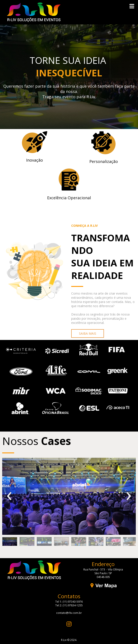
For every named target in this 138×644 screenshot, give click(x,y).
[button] (88, 333)
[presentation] (9, 496)
